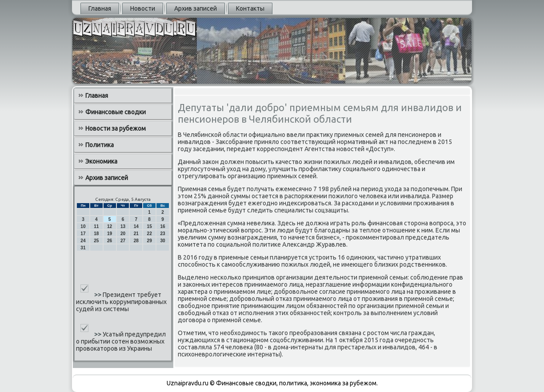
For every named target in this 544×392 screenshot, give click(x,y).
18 (96, 234)
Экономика (101, 161)
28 (136, 241)
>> (98, 295)
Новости (143, 8)
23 (162, 234)
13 (123, 226)
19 (110, 234)
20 (123, 234)
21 (136, 234)
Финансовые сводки (116, 112)
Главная (100, 8)
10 (83, 226)
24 (83, 241)
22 (150, 234)
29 (150, 241)
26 (110, 241)
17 (83, 234)
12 (110, 226)
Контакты (250, 8)
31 (83, 248)
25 (96, 241)
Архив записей (196, 8)
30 (162, 241)
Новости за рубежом (116, 128)
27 (123, 241)
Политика (100, 145)
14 (136, 226)
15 (150, 226)
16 (162, 226)
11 (96, 226)
